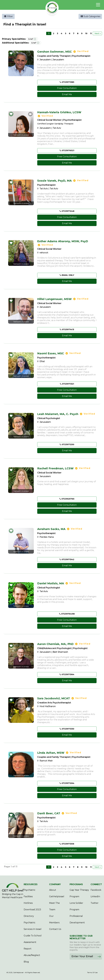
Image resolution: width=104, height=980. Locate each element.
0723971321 (67, 384)
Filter (8, 16)
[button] (11, 53)
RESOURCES (31, 884)
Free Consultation (67, 88)
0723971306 (67, 844)
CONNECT (96, 884)
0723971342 (67, 559)
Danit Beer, (49, 813)
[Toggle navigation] (98, 5)
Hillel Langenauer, (54, 299)
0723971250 (67, 444)
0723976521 (67, 150)
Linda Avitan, (51, 753)
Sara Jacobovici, (54, 698)
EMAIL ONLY (67, 275)
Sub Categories (90, 16)
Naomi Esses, (51, 353)
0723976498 (67, 614)
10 (86, 33)
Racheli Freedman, (55, 468)
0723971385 (67, 82)
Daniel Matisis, (51, 583)
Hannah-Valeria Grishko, (59, 112)
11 (91, 33)
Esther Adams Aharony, (63, 241)
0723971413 (67, 329)
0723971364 (67, 674)
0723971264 (67, 783)
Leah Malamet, (58, 414)
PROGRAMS (76, 884)
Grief (32, 39)
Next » (97, 33)
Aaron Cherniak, (55, 644)
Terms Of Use (92, 973)
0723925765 (67, 499)
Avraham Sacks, (51, 529)
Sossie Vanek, (54, 181)
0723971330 (67, 729)
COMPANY (55, 884)
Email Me (67, 94)
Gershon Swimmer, (55, 52)
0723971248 (67, 211)
